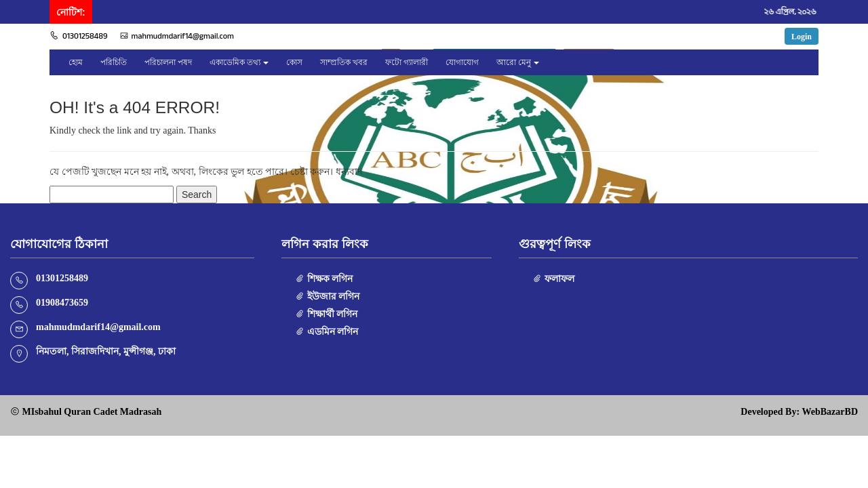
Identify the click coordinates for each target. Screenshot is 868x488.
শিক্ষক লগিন (324, 279)
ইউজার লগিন (327, 297)
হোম (76, 62)
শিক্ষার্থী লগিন (326, 314)
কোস (294, 62)
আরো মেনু (514, 62)
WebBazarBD (830, 412)
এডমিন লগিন (327, 332)
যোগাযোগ (462, 62)
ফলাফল (553, 279)
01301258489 (79, 36)
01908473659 (62, 303)
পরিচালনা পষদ (168, 62)
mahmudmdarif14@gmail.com (177, 36)
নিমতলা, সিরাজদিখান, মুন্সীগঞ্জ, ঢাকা (106, 351)
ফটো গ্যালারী (407, 62)
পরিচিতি (114, 62)
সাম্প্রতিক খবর (344, 62)
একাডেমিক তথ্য (235, 62)
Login (802, 37)
